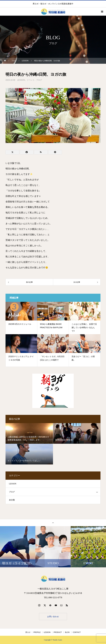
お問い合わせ (53, 617)
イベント (31, 80)
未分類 (12, 500)
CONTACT (77, 632)
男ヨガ (28, 632)
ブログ (39, 80)
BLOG (67, 632)
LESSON (21, 80)
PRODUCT (58, 632)
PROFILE (37, 632)
